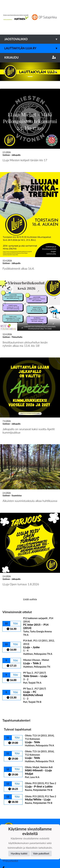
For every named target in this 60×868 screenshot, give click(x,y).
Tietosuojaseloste (13, 822)
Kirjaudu (30, 57)
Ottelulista (10, 690)
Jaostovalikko (32, 39)
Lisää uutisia (30, 580)
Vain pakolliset (41, 853)
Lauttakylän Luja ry (32, 48)
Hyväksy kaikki (19, 853)
